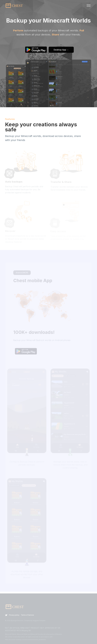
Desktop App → (61, 50)
